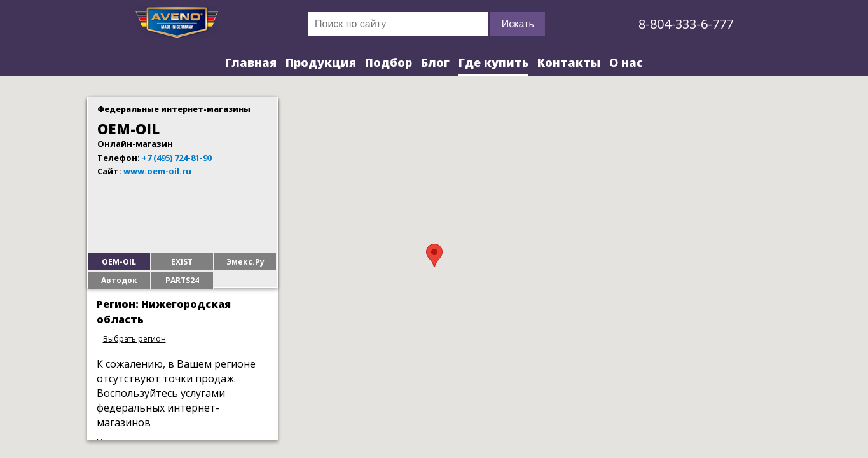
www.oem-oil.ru (157, 171)
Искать (518, 24)
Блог (435, 62)
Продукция (321, 62)
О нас (626, 62)
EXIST (182, 262)
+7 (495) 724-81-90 (177, 158)
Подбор (389, 62)
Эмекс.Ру (245, 262)
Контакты (569, 62)
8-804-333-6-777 (686, 24)
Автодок (119, 280)
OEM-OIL (119, 262)
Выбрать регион (134, 339)
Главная (251, 62)
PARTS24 (182, 280)
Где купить (493, 62)
